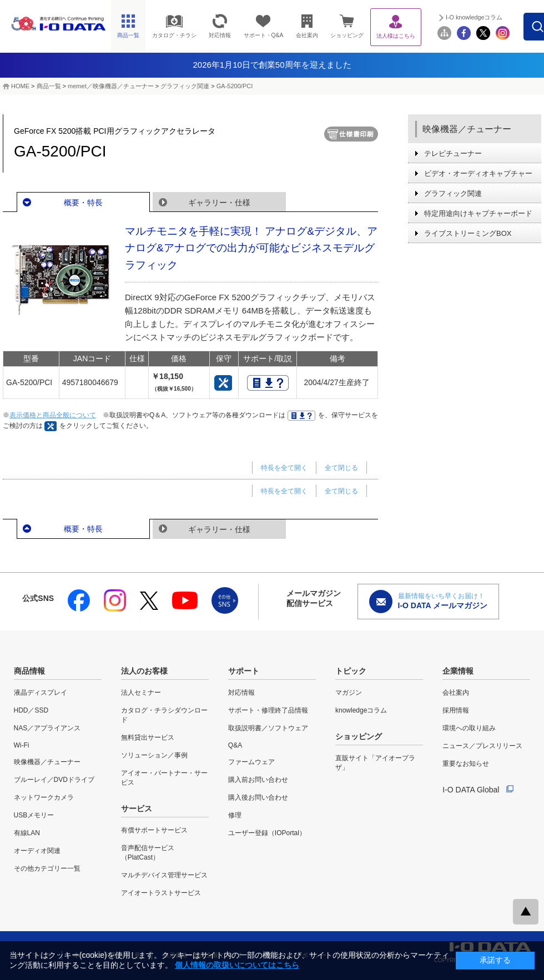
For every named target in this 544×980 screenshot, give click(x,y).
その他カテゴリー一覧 (47, 868)
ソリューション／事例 (154, 755)
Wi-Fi (22, 745)
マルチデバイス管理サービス (164, 875)
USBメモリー (34, 815)
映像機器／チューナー (467, 129)
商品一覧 (49, 86)
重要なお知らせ (466, 764)
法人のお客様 (144, 671)
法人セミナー (141, 693)
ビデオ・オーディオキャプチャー (478, 173)
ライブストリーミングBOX (468, 233)
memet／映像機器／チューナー (111, 86)
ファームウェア (251, 762)
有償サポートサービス (154, 830)
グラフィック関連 (185, 86)
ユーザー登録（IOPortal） (267, 833)
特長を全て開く (284, 468)
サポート (244, 671)
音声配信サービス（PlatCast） (148, 853)
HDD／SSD (31, 710)
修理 (235, 815)
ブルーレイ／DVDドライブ (54, 780)
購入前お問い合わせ (258, 780)
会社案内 (456, 693)
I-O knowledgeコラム (499, 17)
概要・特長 (83, 203)
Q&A (235, 745)
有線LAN (27, 833)
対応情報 (241, 693)
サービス (137, 809)
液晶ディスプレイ (41, 693)
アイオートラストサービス (161, 893)
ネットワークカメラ (44, 797)
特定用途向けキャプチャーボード (478, 213)
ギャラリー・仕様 (219, 203)
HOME (20, 86)
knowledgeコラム (361, 710)
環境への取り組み (469, 728)
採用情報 (456, 710)
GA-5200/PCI (235, 86)
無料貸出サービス (148, 737)
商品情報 (29, 671)
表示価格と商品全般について (53, 415)
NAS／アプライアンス (47, 728)
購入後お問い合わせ (258, 797)
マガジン (349, 693)
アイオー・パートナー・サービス (164, 778)
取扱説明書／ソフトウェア (268, 728)
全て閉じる (341, 468)
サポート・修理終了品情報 (268, 710)
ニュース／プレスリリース (482, 746)
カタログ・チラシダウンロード (164, 715)
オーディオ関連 (37, 851)
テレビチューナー (453, 153)
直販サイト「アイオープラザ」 (375, 763)
